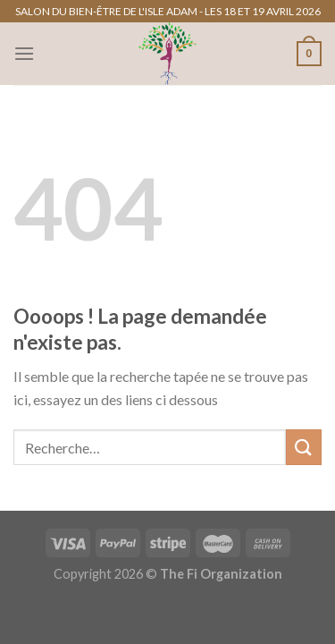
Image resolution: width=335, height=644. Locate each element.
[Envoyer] (304, 447)
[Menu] (24, 53)
